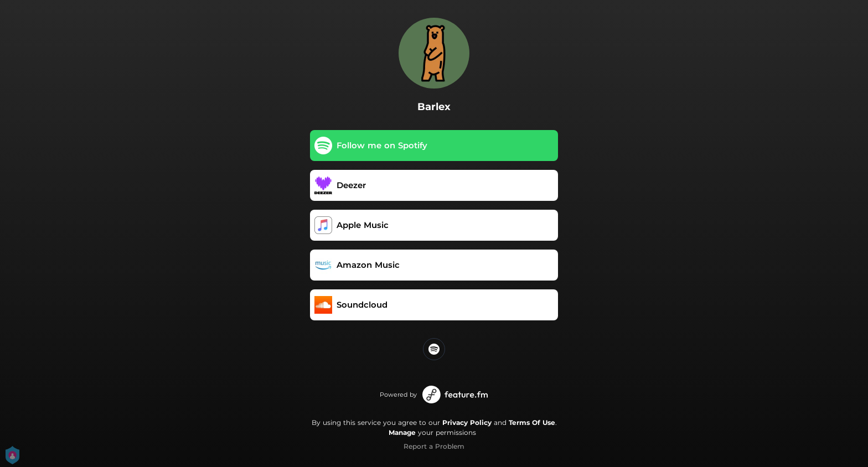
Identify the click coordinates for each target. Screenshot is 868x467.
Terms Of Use (532, 422)
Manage (402, 432)
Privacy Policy (467, 422)
